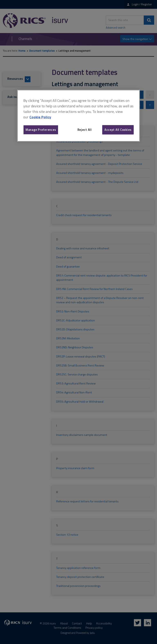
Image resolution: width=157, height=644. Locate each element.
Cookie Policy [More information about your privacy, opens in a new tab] (40, 117)
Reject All (85, 130)
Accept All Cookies (118, 130)
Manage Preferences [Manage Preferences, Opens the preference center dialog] (41, 130)
